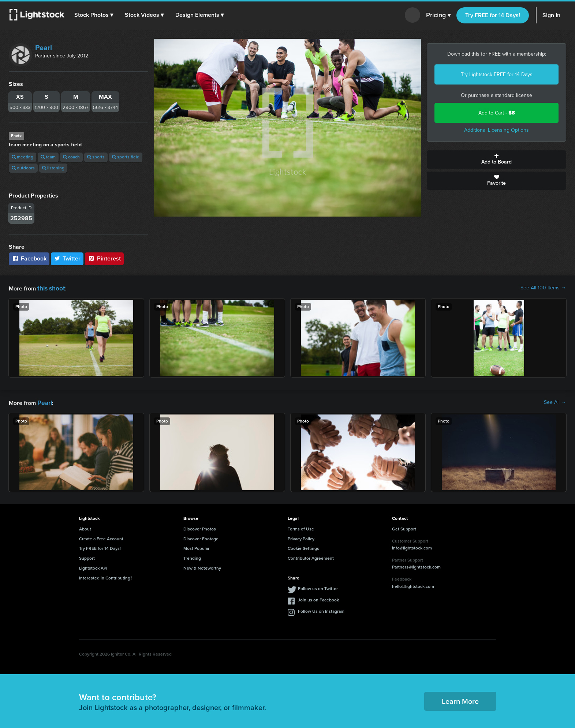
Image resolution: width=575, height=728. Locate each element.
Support (87, 557)
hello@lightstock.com (413, 585)
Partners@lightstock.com (416, 566)
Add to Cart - (497, 113)
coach (71, 157)
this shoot (50, 288)
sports (96, 157)
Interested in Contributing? (106, 577)
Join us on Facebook (318, 598)
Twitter (67, 258)
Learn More (460, 700)
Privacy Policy (301, 537)
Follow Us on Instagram (321, 610)
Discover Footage (201, 537)
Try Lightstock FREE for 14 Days (497, 74)
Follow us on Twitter (318, 587)
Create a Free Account (101, 537)
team (48, 157)
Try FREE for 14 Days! (493, 15)
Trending (192, 557)
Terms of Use (301, 528)
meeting (23, 157)
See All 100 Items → (543, 288)
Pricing (438, 15)
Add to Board (496, 160)
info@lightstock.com (412, 547)
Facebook (29, 258)
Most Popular (196, 547)
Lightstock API (93, 567)
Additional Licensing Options (496, 130)
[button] (95, 15)
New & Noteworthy (202, 567)
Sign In (551, 15)
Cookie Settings (303, 547)
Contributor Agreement (311, 557)
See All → (555, 402)
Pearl (44, 48)
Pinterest (104, 258)
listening (53, 168)
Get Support (404, 528)
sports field (126, 157)
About (85, 528)
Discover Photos (200, 528)
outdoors (23, 168)
